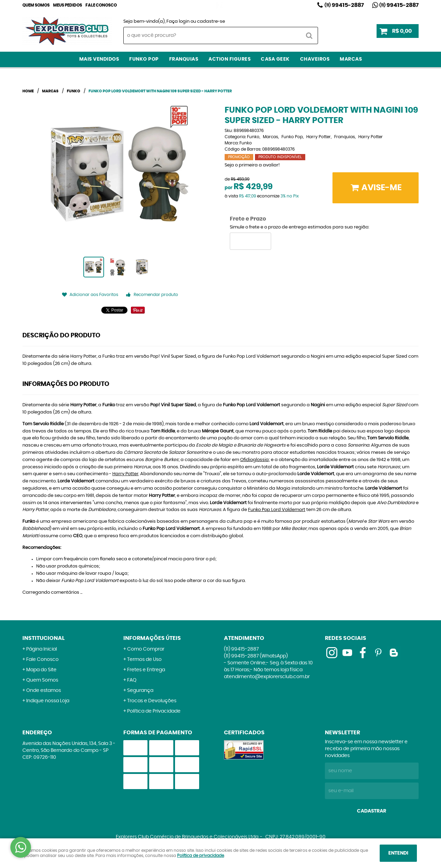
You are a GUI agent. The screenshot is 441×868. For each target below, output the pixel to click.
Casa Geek (275, 59)
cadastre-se (211, 22)
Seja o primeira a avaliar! (252, 165)
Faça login (178, 22)
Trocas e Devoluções (152, 701)
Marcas (351, 59)
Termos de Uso (144, 660)
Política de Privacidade (154, 711)
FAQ (132, 680)
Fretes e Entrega (146, 670)
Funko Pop (144, 59)
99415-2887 (344, 5)
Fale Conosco (101, 5)
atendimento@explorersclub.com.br (267, 677)
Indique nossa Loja (48, 701)
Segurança (140, 691)
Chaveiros (315, 59)
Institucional (44, 638)
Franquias (184, 59)
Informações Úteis (152, 638)
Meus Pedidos (68, 5)
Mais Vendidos (99, 59)
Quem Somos (36, 5)
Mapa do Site (41, 670)
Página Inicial (42, 649)
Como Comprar (146, 649)
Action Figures (229, 59)
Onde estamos (44, 691)
